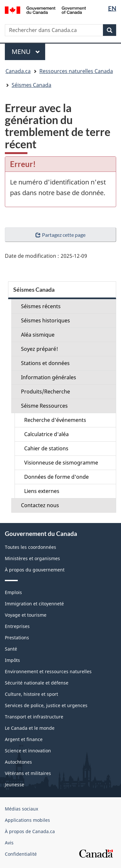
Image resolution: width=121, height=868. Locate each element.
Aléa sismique (38, 335)
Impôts (12, 660)
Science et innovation (28, 751)
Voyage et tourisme (26, 615)
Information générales (49, 377)
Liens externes (42, 491)
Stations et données (45, 363)
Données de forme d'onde (56, 477)
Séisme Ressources (44, 406)
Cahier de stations (46, 448)
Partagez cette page (60, 235)
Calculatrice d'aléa (46, 434)
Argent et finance (24, 739)
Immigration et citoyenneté (34, 604)
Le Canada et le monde (30, 728)
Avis (9, 843)
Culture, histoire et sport (31, 694)
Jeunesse (15, 784)
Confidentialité (21, 854)
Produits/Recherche (45, 392)
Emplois (13, 592)
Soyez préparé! (40, 349)
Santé (11, 649)
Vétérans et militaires (28, 773)
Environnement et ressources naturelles (48, 671)
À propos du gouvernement (35, 570)
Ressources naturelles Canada (76, 71)
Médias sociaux (21, 809)
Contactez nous (40, 505)
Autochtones (18, 762)
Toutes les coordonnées (30, 547)
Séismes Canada (31, 85)
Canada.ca (18, 71)
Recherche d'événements (55, 420)
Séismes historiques (45, 320)
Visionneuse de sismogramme (61, 463)
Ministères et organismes (32, 558)
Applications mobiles (27, 820)
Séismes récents (41, 306)
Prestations (17, 638)
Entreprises (17, 626)
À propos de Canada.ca (30, 831)
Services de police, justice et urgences (46, 705)
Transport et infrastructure (34, 717)
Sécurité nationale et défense (37, 683)
